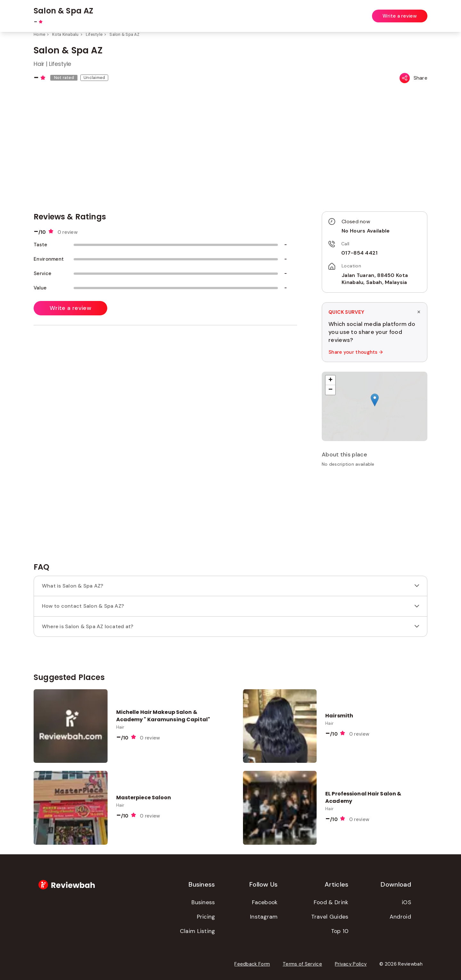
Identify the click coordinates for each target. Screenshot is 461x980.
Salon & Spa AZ (124, 35)
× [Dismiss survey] (419, 312)
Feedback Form (252, 964)
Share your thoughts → (356, 352)
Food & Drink (331, 902)
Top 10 (340, 931)
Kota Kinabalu (65, 35)
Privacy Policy (351, 964)
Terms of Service (302, 964)
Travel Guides (330, 917)
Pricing (206, 917)
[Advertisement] (375, 517)
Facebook (265, 902)
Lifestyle (94, 35)
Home (39, 35)
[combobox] (182, 12)
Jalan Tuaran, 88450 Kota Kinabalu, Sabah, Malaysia (375, 279)
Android (400, 917)
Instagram (264, 917)
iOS (406, 902)
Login (422, 12)
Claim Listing (198, 931)
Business (203, 902)
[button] (375, 400)
